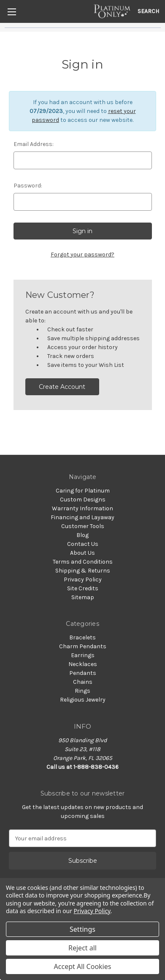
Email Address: (34, 144)
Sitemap (83, 597)
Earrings (83, 655)
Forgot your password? (82, 255)
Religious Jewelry (83, 700)
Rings (82, 691)
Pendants (83, 673)
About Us (82, 553)
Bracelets (82, 637)
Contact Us (83, 544)
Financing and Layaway (82, 517)
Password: (28, 186)
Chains (83, 682)
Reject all (82, 948)
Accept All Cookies (83, 966)
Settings (82, 929)
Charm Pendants (83, 646)
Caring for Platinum (83, 491)
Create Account (62, 387)
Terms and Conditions (83, 562)
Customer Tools (83, 526)
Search (148, 11)
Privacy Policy (83, 579)
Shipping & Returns (83, 571)
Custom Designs (83, 500)
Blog (82, 535)
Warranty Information (82, 508)
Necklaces (83, 664)
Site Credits (83, 588)
